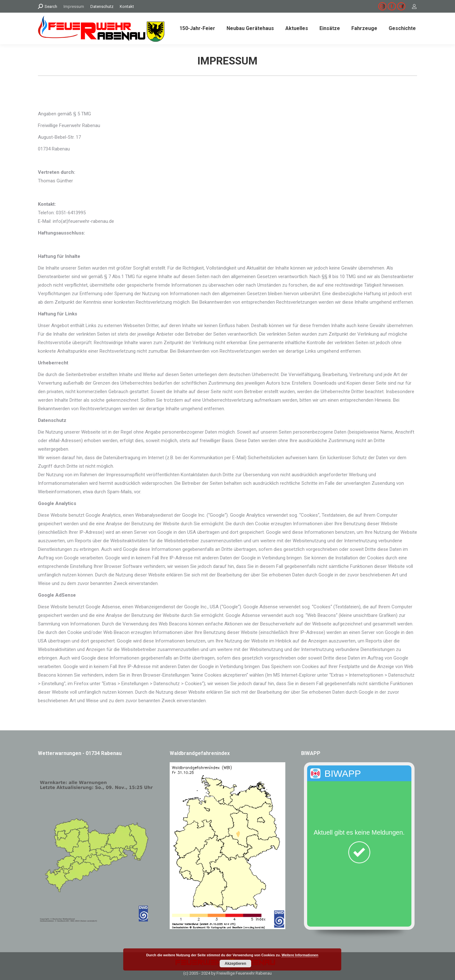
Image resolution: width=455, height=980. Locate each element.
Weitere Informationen (300, 955)
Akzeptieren (235, 964)
